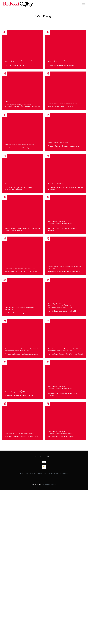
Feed (24, 474)
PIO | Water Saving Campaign (15, 65)
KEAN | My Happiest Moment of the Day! (19, 395)
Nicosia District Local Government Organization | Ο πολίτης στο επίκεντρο (22, 229)
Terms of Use (57, 474)
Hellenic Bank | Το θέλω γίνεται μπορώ (62, 437)
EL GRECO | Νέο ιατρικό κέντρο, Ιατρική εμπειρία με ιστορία (65, 188)
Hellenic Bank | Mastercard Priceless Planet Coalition (63, 312)
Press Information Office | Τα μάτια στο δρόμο (21, 272)
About (17, 474)
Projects (31, 474)
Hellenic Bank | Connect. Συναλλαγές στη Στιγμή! (65, 354)
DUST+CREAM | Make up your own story (19, 313)
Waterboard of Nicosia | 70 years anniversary (64, 272)
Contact (47, 474)
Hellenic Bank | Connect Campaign (17, 148)
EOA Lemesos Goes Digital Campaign (61, 65)
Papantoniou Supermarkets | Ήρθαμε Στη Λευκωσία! (62, 394)
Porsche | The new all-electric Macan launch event (64, 147)
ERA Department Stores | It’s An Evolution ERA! (21, 437)
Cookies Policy (68, 474)
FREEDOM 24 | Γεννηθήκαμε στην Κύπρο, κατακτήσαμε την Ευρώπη (20, 188)
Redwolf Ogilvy (37, 485)
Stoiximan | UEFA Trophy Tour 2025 (60, 107)
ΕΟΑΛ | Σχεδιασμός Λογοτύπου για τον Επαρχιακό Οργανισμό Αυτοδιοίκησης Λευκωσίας (22, 106)
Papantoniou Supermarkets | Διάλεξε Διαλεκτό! (21, 354)
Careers (39, 474)
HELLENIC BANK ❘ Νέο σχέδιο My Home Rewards (63, 229)
